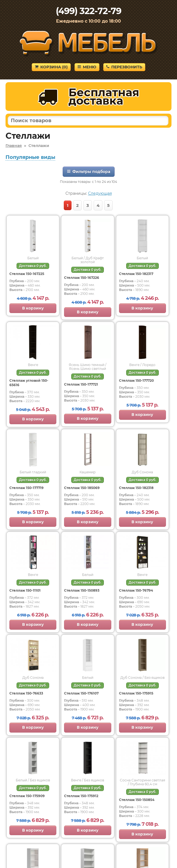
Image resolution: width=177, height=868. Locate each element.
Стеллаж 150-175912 (81, 796)
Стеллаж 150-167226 (82, 278)
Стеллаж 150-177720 (136, 380)
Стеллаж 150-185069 (82, 488)
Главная (14, 146)
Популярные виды (30, 157)
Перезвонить (124, 67)
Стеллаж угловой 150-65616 (29, 383)
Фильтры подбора (89, 172)
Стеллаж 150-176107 (81, 693)
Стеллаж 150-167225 (27, 274)
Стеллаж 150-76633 (26, 693)
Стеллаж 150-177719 (27, 488)
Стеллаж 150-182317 (136, 274)
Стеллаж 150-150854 (137, 800)
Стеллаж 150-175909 (27, 796)
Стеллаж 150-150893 (82, 590)
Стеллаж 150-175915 (136, 693)
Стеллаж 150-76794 (136, 590)
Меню (87, 67)
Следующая (100, 193)
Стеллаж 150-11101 (25, 590)
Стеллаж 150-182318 (136, 488)
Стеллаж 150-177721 (81, 384)
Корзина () (51, 67)
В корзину (33, 308)
